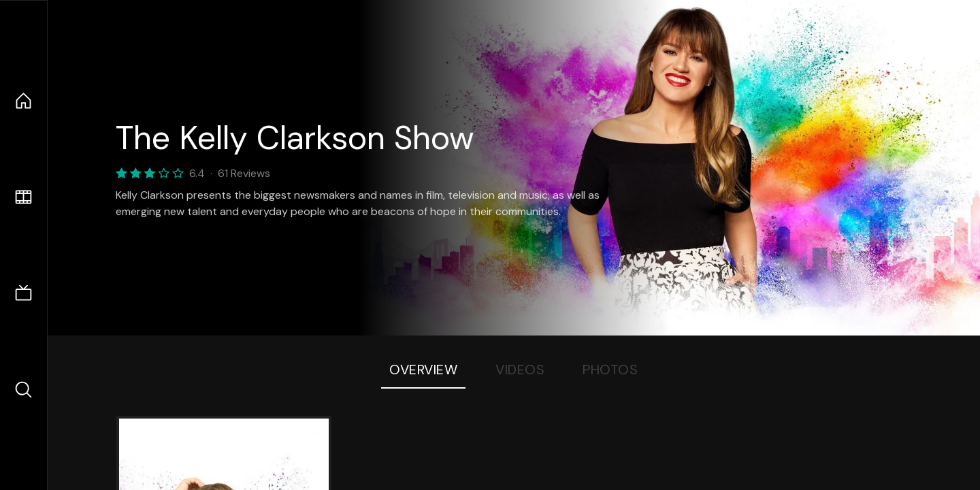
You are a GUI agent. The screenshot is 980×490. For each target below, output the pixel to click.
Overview (423, 370)
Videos (520, 370)
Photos (610, 370)
